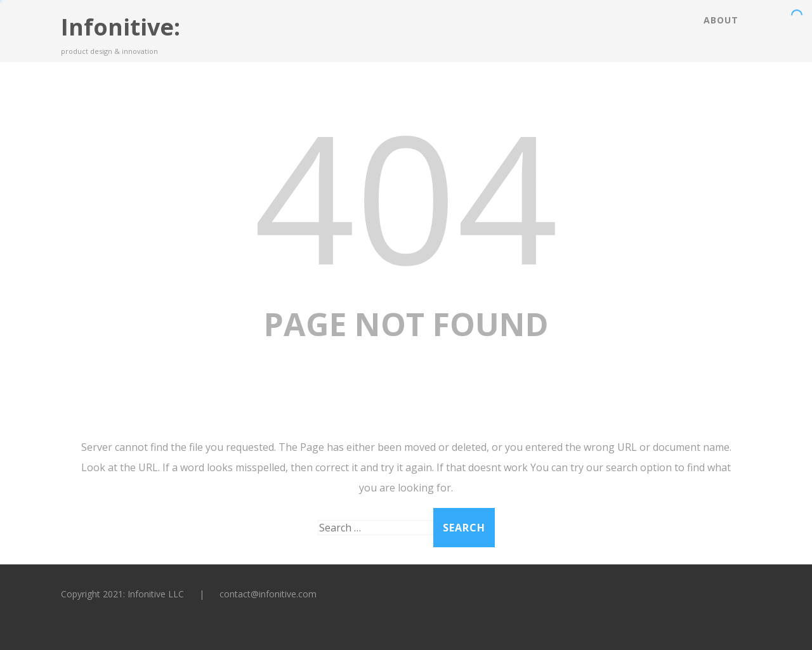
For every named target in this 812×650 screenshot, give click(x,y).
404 (406, 196)
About (721, 20)
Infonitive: (121, 27)
